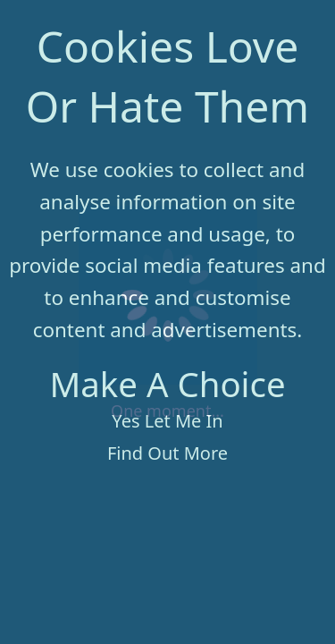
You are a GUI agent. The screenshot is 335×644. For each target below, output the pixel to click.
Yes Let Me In (167, 421)
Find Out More (167, 453)
